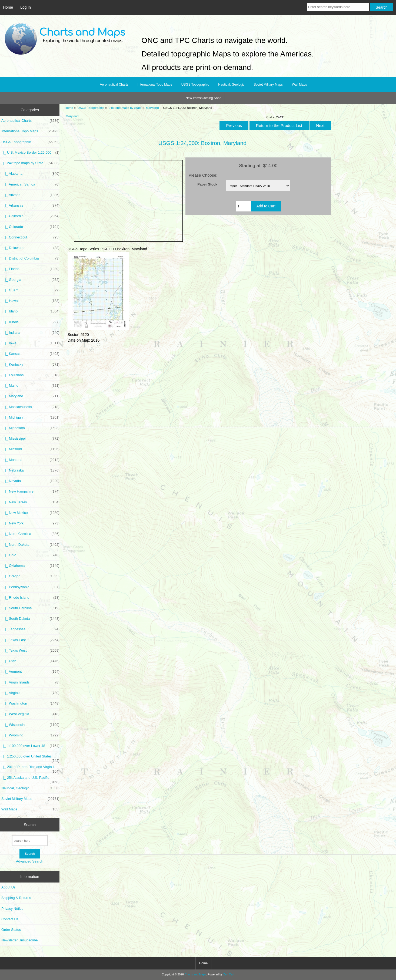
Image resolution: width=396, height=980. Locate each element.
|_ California (30, 216)
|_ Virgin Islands (30, 682)
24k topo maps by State (125, 108)
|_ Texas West (30, 651)
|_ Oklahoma (30, 566)
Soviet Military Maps (268, 85)
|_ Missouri (30, 449)
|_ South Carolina (30, 608)
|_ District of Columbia (30, 258)
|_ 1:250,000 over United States (30, 758)
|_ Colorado (30, 227)
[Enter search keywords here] (338, 7)
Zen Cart (229, 974)
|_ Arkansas (30, 206)
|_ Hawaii (30, 301)
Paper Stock (207, 184)
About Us (8, 887)
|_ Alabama (30, 174)
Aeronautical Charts (114, 85)
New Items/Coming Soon (203, 98)
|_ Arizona (30, 195)
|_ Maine (30, 386)
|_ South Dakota (30, 619)
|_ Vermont (30, 672)
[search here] (30, 841)
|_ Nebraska (30, 470)
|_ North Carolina (30, 534)
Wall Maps (300, 85)
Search (30, 825)
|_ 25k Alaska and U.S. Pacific (30, 779)
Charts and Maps (195, 974)
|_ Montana (30, 460)
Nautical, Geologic (231, 85)
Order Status (11, 930)
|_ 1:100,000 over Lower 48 (30, 746)
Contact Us (10, 919)
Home (8, 7)
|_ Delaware (30, 248)
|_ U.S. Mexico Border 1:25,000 (30, 153)
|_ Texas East (30, 640)
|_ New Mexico (30, 513)
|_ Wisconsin (30, 725)
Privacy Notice (12, 909)
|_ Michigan (30, 417)
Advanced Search (30, 861)
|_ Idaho (30, 311)
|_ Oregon (30, 576)
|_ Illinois (30, 322)
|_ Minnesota (30, 428)
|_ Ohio (30, 555)
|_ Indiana (30, 333)
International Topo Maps (155, 85)
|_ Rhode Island (30, 598)
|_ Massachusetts (30, 407)
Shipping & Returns (16, 898)
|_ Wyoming (30, 735)
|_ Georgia (30, 280)
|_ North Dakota (30, 545)
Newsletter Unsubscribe (20, 940)
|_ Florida (30, 269)
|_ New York (30, 523)
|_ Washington (30, 703)
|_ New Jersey (30, 502)
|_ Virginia (30, 693)
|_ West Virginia (30, 714)
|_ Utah (30, 661)
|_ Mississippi (30, 439)
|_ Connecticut (30, 237)
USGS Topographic (91, 108)
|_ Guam (30, 290)
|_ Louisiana (30, 375)
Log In (26, 7)
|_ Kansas (30, 354)
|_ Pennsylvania (30, 587)
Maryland (152, 108)
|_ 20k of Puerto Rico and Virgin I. (30, 768)
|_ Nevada (30, 481)
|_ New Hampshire (30, 491)
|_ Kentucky (30, 365)
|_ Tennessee (30, 629)
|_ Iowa (30, 343)
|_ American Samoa (30, 184)
